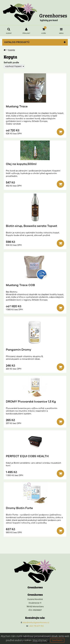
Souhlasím (57, 640)
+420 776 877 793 (36, 626)
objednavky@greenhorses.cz (36, 623)
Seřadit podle (11, 63)
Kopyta (12, 50)
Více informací (40, 640)
